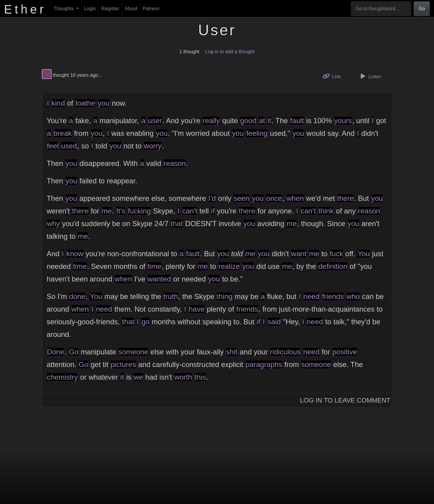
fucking (139, 211)
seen (241, 198)
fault (297, 121)
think (326, 211)
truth (171, 296)
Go (422, 9)
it (269, 121)
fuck (336, 254)
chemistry (63, 377)
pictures (123, 364)
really (211, 121)
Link (334, 76)
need (311, 296)
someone (133, 352)
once (274, 198)
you (104, 103)
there (346, 198)
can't (190, 211)
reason (175, 163)
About (131, 9)
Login (90, 9)
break (63, 133)
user (155, 121)
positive (345, 352)
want (299, 254)
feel (53, 146)
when (295, 198)
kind (58, 103)
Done (56, 352)
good (248, 121)
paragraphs (264, 364)
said (274, 322)
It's (121, 211)
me (107, 211)
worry (153, 146)
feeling (257, 133)
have (197, 309)
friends (333, 296)
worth (183, 377)
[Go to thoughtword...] (381, 9)
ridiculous (285, 352)
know (75, 254)
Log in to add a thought (230, 52)
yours (343, 121)
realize (229, 266)
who (353, 296)
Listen (370, 76)
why (53, 224)
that (177, 224)
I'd (212, 198)
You (364, 254)
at (262, 121)
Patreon (151, 9)
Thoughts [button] (64, 9)
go (145, 322)
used (69, 146)
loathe (85, 103)
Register (110, 9)
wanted (159, 279)
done (77, 296)
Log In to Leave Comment (345, 400)
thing (225, 296)
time (80, 266)
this (200, 377)
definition (333, 266)
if (213, 211)
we (138, 377)
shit (232, 352)
